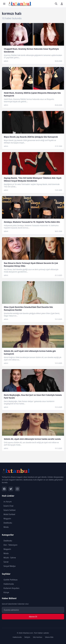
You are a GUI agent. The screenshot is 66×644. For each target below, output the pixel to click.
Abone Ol (33, 617)
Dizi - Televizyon (10, 545)
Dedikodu (7, 523)
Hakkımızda (8, 584)
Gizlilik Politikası (10, 580)
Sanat (5, 562)
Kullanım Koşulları (11, 588)
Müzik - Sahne (9, 558)
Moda (5, 527)
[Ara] (56, 4)
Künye (5, 592)
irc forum (7, 502)
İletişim (27, 637)
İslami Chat (8, 506)
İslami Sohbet (9, 510)
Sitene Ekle (49, 637)
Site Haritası (38, 637)
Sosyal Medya (9, 566)
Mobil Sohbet (9, 514)
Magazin (6, 519)
